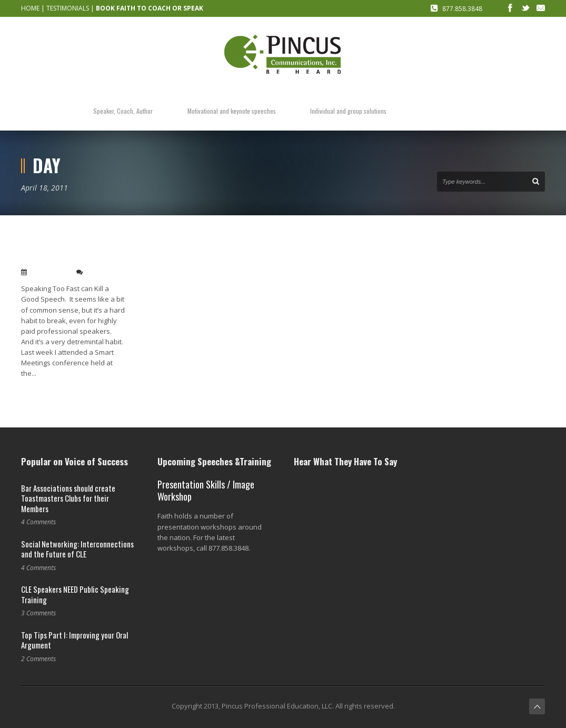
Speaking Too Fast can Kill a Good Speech (71, 253)
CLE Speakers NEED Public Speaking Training (75, 594)
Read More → (41, 391)
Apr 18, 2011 (49, 272)
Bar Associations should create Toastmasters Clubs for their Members (68, 498)
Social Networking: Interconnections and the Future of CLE (77, 549)
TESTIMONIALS (68, 8)
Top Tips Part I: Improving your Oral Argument (75, 640)
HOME (30, 8)
